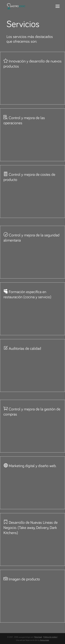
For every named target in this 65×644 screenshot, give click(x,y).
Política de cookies (50, 637)
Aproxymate (45, 640)
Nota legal (38, 637)
